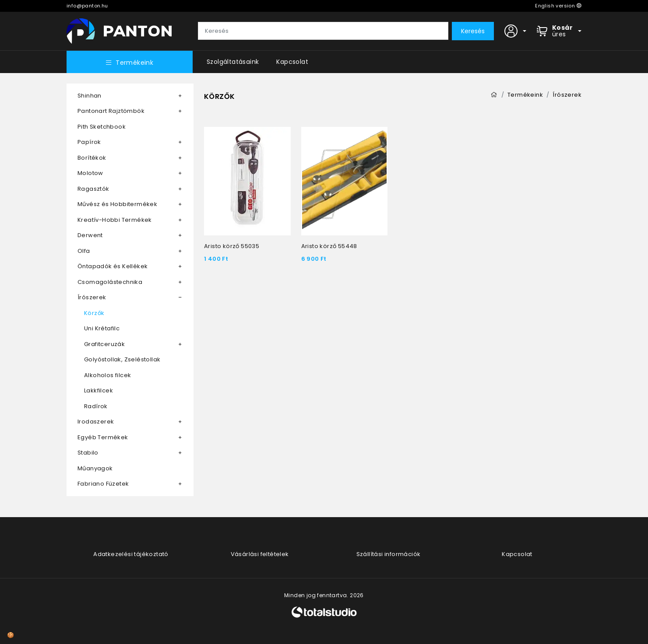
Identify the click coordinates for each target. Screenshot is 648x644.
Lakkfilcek (99, 390)
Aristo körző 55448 (329, 246)
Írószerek (92, 297)
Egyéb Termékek (103, 437)
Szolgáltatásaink (233, 62)
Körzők (94, 313)
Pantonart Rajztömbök (111, 111)
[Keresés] (323, 31)
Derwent (90, 235)
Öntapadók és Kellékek (113, 266)
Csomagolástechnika (110, 282)
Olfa (84, 251)
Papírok (89, 142)
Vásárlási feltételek (260, 554)
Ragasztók (93, 189)
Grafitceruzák (104, 344)
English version (558, 6)
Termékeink (130, 63)
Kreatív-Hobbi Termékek (115, 220)
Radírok (96, 406)
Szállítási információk (389, 554)
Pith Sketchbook (102, 127)
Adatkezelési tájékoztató (131, 554)
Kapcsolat (292, 62)
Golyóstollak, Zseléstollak (122, 359)
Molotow (90, 173)
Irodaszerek (96, 422)
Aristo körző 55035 (232, 246)
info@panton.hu (87, 6)
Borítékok (92, 158)
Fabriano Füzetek (103, 484)
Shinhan (90, 96)
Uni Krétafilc (102, 328)
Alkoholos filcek (107, 375)
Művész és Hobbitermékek (117, 204)
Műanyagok (95, 468)
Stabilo (88, 453)
